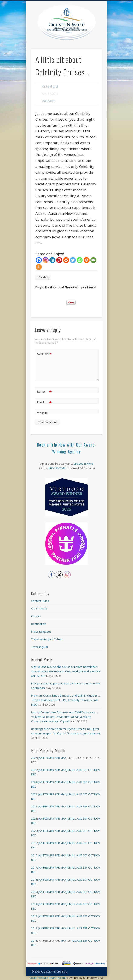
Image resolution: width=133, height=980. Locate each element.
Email (44, 402)
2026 (34, 758)
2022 (34, 806)
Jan (40, 758)
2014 (34, 904)
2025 (34, 770)
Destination (48, 101)
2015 (34, 892)
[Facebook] (39, 260)
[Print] (87, 260)
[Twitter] (73, 260)
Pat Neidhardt (50, 87)
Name (44, 392)
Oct (91, 770)
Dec (34, 774)
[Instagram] (46, 260)
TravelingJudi (39, 647)
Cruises (36, 616)
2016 (34, 880)
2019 (34, 843)
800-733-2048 (57, 468)
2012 (34, 928)
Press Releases (41, 631)
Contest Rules (40, 601)
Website (42, 413)
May (63, 758)
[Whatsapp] (80, 260)
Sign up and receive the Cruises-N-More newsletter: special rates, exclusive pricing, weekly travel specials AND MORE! (66, 671)
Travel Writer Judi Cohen (47, 639)
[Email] (93, 260)
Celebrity (44, 277)
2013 (34, 916)
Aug (79, 770)
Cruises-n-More (84, 464)
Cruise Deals (39, 608)
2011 (34, 940)
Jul (74, 770)
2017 (34, 867)
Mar (51, 758)
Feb (46, 758)
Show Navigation (99, 38)
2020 (34, 831)
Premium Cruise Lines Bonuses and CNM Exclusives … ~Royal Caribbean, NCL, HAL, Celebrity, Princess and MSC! (66, 700)
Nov (97, 770)
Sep (85, 770)
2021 (34, 819)
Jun (69, 770)
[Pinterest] (59, 260)
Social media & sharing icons (48, 978)
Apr (57, 758)
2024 (34, 782)
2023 (34, 794)
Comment (44, 354)
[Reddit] (66, 260)
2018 (34, 855)
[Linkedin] (52, 260)
